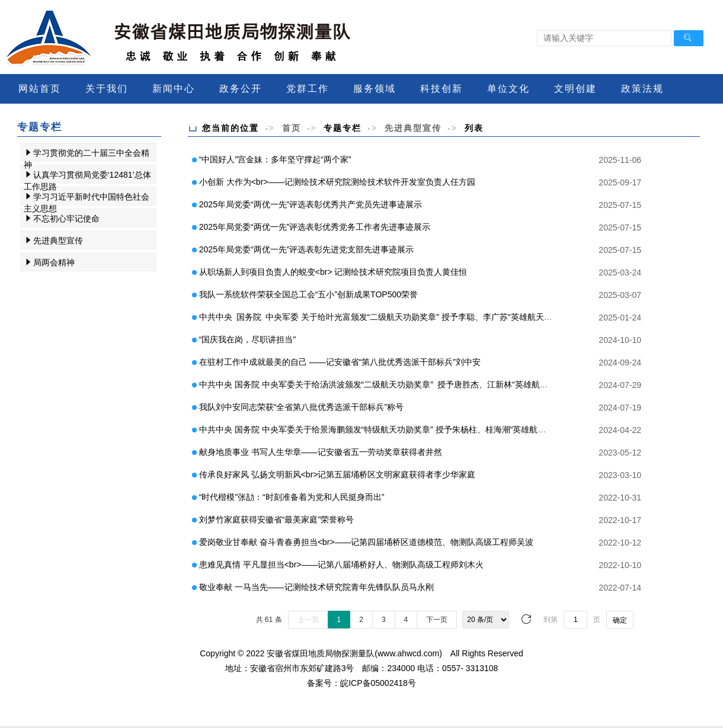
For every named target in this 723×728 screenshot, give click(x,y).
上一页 (308, 620)
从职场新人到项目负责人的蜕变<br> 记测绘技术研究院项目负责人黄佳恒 (333, 272)
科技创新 (442, 89)
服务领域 (375, 89)
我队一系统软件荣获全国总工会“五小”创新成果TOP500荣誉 (308, 294)
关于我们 (107, 89)
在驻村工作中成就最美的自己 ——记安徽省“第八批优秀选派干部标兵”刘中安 (340, 362)
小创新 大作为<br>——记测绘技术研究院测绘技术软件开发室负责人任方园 (337, 182)
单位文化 (508, 89)
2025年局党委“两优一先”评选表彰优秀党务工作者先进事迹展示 (315, 227)
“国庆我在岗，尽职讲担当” (247, 339)
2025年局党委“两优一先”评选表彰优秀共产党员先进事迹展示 (311, 204)
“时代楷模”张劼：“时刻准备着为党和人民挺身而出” (292, 497)
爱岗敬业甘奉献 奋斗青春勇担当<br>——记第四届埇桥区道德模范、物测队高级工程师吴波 (367, 542)
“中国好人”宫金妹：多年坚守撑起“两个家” (275, 159)
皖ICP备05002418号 (378, 683)
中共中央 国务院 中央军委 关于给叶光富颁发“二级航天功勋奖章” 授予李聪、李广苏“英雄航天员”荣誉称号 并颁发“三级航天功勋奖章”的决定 (456, 317)
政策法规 (642, 89)
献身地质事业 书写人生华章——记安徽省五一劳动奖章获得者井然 (321, 452)
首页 (292, 128)
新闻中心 (174, 89)
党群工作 (308, 89)
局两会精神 (54, 262)
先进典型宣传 (58, 240)
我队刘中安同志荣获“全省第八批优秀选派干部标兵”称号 (301, 407)
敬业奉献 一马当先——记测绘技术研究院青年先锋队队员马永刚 (316, 587)
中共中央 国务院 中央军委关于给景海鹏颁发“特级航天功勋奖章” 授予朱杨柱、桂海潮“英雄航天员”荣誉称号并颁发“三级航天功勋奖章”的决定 (456, 429)
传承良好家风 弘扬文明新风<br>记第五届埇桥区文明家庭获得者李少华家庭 (337, 474)
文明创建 (575, 89)
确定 (620, 620)
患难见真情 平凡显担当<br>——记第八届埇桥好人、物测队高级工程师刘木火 (342, 565)
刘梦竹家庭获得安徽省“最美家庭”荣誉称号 (276, 519)
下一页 (437, 620)
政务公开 (241, 89)
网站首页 (40, 89)
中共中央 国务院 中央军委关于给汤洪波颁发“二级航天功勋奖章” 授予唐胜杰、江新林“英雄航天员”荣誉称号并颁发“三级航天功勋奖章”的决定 (457, 384)
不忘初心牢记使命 (66, 219)
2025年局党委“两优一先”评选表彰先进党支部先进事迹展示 (306, 249)
